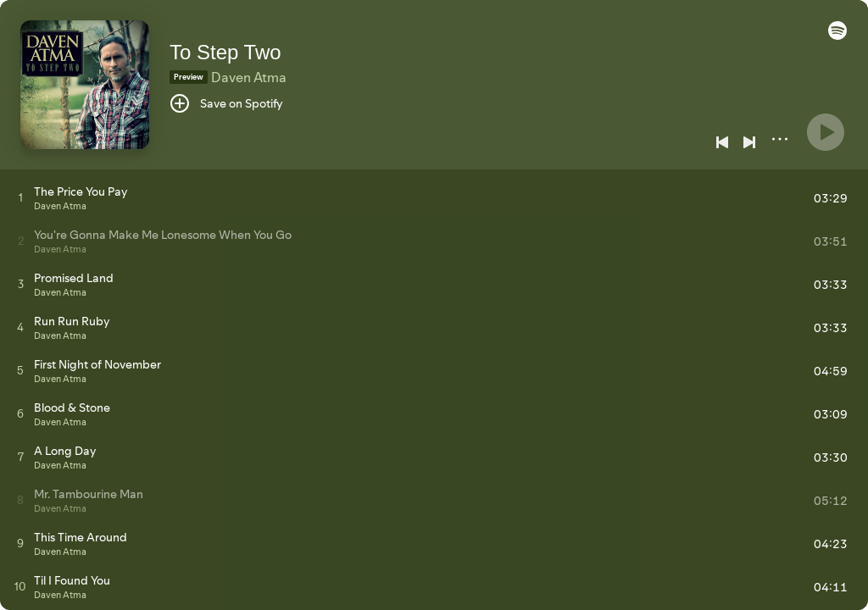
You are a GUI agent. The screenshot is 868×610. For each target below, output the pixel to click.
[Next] (749, 142)
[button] (837, 36)
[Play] (826, 132)
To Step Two (225, 52)
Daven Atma (249, 77)
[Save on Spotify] (226, 103)
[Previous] (722, 142)
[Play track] (21, 197)
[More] (780, 139)
